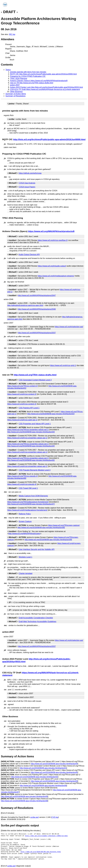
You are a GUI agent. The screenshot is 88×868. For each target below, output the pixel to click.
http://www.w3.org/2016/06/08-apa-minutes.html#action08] (41, 528)
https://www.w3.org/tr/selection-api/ (69, 327)
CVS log (55, 817)
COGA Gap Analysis (27, 183)
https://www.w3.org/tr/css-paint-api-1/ (22, 420)
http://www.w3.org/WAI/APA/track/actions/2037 (37, 333)
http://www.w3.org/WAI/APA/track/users (24, 534)
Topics (8, 70)
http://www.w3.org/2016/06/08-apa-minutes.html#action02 (34, 777)
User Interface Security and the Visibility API (37, 549)
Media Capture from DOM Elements (33, 496)
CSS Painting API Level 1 (29, 408)
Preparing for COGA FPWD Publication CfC (28, 76)
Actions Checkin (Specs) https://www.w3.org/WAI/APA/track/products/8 (39, 81)
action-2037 (15, 85)
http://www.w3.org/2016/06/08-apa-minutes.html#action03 (54, 781)
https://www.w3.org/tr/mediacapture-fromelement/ (27, 510)
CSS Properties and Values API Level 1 (35, 424)
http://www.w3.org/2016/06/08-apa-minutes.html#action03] (31, 432)
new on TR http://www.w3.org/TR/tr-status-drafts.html (32, 83)
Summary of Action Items (16, 94)
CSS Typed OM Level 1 (28, 488)
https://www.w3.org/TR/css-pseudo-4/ (23, 476)
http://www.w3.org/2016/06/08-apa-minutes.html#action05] (31, 460)
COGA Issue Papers (27, 187)
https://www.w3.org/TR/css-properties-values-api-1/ (28, 430)
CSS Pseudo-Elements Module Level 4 (35, 470)
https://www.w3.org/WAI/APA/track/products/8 (51, 231)
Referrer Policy (25, 514)
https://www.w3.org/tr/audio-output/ (52, 266)
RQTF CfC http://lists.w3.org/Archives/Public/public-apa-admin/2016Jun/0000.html (43, 74)
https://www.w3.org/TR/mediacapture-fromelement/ (28, 502)
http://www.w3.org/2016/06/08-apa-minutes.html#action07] (31, 504)
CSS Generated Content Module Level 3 (35, 380)
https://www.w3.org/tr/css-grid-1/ (63, 365)
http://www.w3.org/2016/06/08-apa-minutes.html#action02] (51, 414)
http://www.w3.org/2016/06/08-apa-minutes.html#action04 (54, 764)
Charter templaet (25, 573)
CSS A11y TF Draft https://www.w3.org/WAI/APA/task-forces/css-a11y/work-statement (45, 89)
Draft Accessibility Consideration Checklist (36, 618)
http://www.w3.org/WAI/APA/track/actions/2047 (37, 295)
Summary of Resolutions (15, 96)
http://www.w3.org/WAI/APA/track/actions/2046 (37, 309)
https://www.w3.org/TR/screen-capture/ (64, 525)
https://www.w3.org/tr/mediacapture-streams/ (56, 276)
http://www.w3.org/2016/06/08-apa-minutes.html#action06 (43, 786)
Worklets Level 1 (25, 557)
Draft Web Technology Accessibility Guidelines (37, 622)
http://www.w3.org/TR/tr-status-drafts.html (35, 375)
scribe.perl (35, 817)
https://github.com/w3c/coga (30, 173)
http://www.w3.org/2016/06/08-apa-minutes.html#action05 (54, 772)
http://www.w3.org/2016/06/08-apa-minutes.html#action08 (24, 801)
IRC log (12, 34)
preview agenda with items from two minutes (28, 72)
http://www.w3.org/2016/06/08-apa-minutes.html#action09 (24, 796)
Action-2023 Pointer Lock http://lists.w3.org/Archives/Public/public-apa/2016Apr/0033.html (46, 87)
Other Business (16, 92)
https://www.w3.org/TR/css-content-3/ (23, 386)
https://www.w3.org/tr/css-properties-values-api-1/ (27, 438)
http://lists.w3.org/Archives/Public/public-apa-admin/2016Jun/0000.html (49, 139)
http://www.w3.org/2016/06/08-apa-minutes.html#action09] (48, 540)
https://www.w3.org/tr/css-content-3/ (22, 394)
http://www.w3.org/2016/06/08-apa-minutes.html (41, 852)
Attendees (8, 39)
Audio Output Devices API (29, 255)
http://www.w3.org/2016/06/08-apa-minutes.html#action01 (43, 768)
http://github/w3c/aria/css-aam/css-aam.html (25, 305)
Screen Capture (25, 521)
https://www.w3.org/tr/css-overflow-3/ (53, 240)
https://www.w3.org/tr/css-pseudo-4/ (22, 484)
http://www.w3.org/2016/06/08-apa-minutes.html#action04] (31, 446)
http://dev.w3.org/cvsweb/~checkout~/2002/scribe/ (47, 836)
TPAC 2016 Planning (19, 78)
